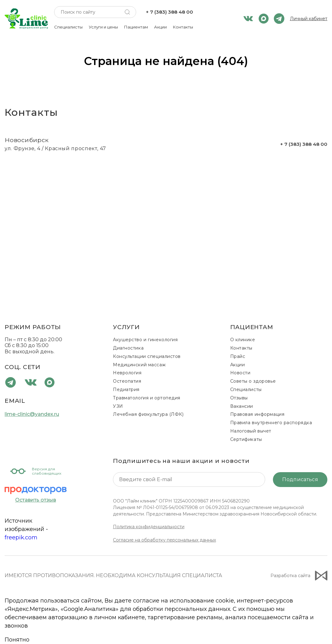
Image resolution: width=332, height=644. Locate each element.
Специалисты (68, 27)
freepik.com (21, 537)
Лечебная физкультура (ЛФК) (148, 414)
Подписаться (300, 479)
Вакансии (242, 406)
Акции (160, 27)
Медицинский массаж (139, 365)
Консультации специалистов (147, 356)
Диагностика (128, 348)
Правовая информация (257, 414)
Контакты (183, 27)
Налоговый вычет (251, 431)
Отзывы (239, 398)
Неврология (127, 373)
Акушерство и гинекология (145, 340)
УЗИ (118, 406)
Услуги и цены (103, 27)
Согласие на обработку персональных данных (164, 540)
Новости (240, 373)
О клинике (243, 340)
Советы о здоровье (253, 381)
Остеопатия (127, 381)
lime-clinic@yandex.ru (32, 414)
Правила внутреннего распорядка (271, 423)
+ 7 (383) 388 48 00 (169, 12)
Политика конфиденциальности (149, 527)
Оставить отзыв (36, 500)
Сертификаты (246, 439)
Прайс (238, 356)
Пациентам (136, 27)
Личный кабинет (309, 19)
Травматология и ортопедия (147, 398)
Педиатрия (126, 389)
